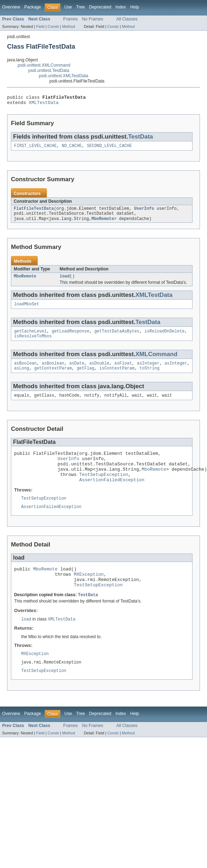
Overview (11, 7)
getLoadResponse (71, 338)
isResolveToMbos (33, 343)
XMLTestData (44, 104)
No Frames (93, 19)
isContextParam (117, 377)
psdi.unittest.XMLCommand (44, 65)
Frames (70, 19)
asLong (22, 377)
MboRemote (103, 223)
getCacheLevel (30, 338)
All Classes (127, 19)
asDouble (99, 371)
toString (149, 377)
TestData (141, 139)
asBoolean (25, 371)
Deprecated (100, 7)
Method (68, 26)
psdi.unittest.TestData (49, 71)
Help (135, 7)
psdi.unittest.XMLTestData (63, 76)
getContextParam (53, 377)
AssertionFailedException (112, 495)
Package (33, 7)
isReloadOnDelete (165, 338)
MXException (89, 593)
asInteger (148, 371)
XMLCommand (156, 362)
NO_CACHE (72, 148)
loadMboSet (27, 310)
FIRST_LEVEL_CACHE (35, 148)
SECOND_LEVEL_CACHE (109, 148)
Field (40, 26)
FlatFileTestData (34, 212)
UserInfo (144, 212)
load (65, 281)
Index (121, 7)
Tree (81, 7)
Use (68, 7)
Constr (53, 26)
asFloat (123, 371)
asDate (77, 371)
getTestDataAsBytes (117, 338)
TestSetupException (104, 489)
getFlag (86, 377)
